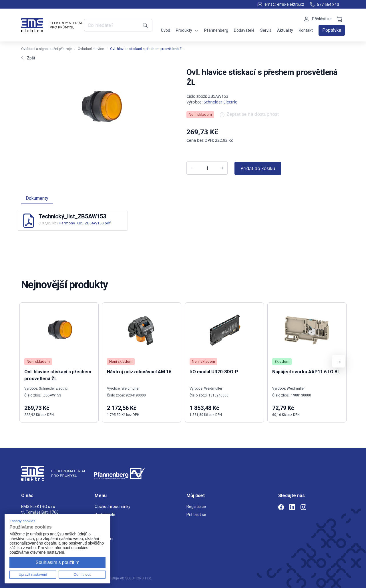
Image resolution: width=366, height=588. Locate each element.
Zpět (28, 58)
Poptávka (332, 30)
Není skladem (200, 114)
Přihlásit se (196, 515)
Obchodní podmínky (113, 507)
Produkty (187, 30)
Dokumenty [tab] (37, 198)
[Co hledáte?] (113, 25)
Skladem (282, 361)
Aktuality (285, 30)
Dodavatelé (244, 30)
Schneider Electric (220, 102)
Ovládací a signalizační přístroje (46, 49)
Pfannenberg (216, 30)
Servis (266, 30)
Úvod (166, 30)
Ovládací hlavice (91, 49)
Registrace (196, 507)
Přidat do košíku (258, 168)
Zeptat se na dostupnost (249, 116)
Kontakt (306, 30)
